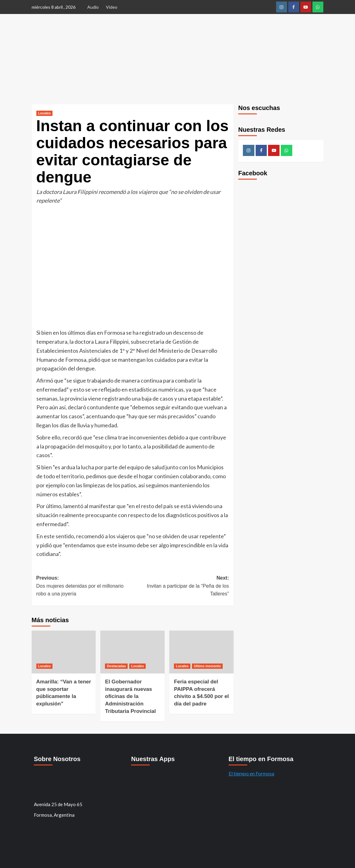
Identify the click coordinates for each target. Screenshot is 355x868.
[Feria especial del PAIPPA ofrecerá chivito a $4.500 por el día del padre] (201, 652)
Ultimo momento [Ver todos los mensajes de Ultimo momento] (207, 666)
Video (112, 7)
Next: (181, 587)
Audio (93, 7)
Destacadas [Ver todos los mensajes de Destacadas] (116, 666)
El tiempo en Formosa (251, 773)
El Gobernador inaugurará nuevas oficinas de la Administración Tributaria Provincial (130, 696)
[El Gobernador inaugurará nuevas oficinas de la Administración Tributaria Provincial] (132, 652)
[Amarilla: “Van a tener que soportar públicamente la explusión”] (64, 652)
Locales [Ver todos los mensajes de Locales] (45, 113)
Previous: (84, 587)
